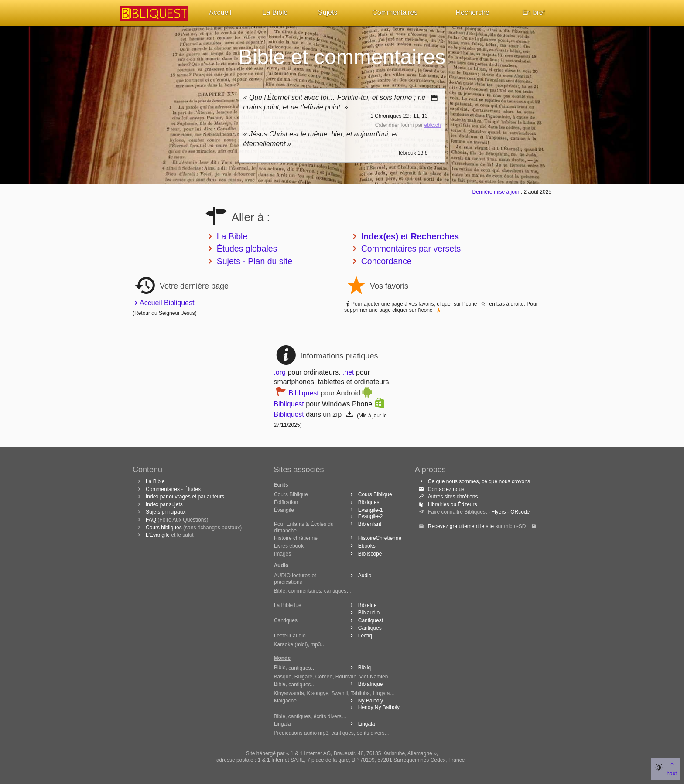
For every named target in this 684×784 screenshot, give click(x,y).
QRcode (520, 512)
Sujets (328, 12)
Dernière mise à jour (496, 192)
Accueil (220, 12)
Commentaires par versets (411, 249)
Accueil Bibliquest (164, 303)
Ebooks (361, 546)
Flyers (499, 512)
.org (280, 372)
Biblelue (362, 605)
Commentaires (395, 12)
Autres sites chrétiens (448, 497)
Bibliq (359, 668)
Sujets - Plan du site (255, 261)
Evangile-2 (371, 516)
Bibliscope (365, 554)
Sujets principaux (166, 512)
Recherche (473, 12)
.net (348, 372)
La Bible (275, 12)
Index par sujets (164, 504)
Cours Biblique (370, 494)
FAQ (151, 520)
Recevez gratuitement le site (461, 526)
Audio (359, 576)
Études (193, 489)
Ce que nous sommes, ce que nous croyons (474, 481)
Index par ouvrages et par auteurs (185, 497)
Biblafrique (365, 684)
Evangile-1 (371, 510)
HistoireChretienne (374, 538)
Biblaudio (363, 613)
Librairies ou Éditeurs (447, 504)
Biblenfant (364, 524)
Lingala (361, 724)
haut (672, 768)
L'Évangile (158, 535)
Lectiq (360, 636)
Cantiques (364, 628)
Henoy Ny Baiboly (373, 707)
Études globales (247, 249)
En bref (534, 12)
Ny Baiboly (365, 701)
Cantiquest (365, 620)
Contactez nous (441, 489)
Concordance (386, 261)
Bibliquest (303, 393)
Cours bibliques (164, 528)
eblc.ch (432, 125)
